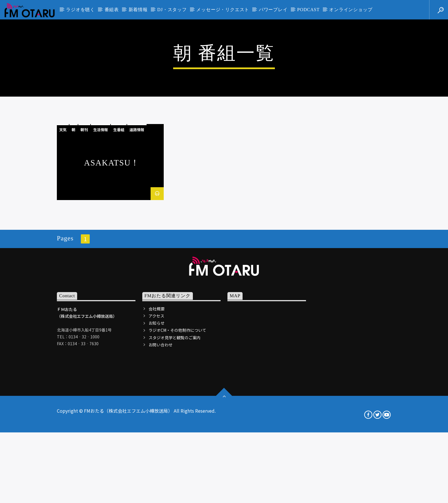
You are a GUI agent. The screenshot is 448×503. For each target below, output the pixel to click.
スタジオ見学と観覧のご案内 (175, 461)
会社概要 (157, 432)
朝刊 (84, 253)
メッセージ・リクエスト (223, 10)
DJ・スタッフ (172, 10)
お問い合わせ (161, 468)
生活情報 (101, 253)
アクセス (156, 439)
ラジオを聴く (80, 10)
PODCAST (308, 10)
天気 (63, 253)
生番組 (119, 253)
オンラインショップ (351, 10)
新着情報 (138, 10)
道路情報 (137, 253)
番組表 (112, 10)
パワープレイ (273, 10)
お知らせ (157, 446)
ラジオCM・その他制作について (177, 454)
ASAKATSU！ (112, 286)
